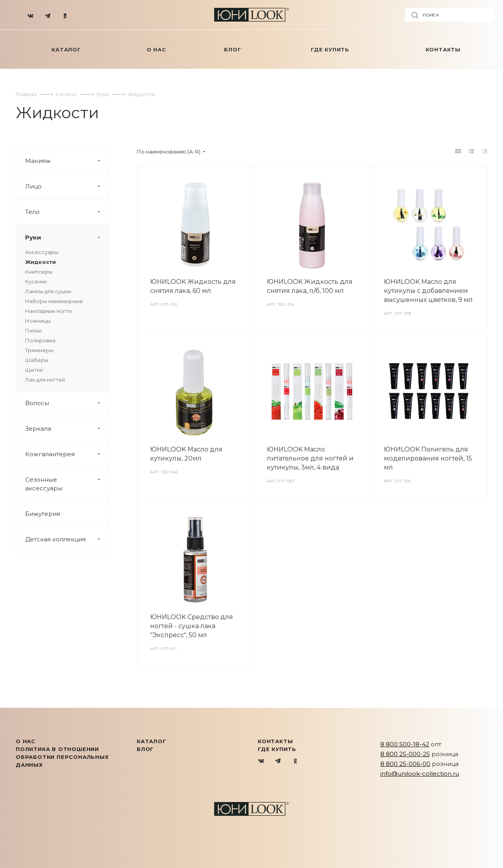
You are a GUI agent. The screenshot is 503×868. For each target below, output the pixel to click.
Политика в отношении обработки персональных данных (62, 757)
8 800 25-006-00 (405, 764)
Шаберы (37, 360)
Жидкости (40, 262)
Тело (67, 212)
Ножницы (38, 321)
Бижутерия (43, 514)
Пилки (33, 331)
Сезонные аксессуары (67, 484)
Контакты (275, 741)
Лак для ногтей (45, 380)
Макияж (67, 161)
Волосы (67, 403)
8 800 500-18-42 (405, 744)
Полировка (40, 340)
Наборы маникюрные (54, 301)
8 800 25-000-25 (405, 754)
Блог (145, 749)
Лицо (67, 186)
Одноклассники (295, 761)
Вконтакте (262, 761)
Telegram (278, 761)
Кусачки (36, 281)
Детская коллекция (67, 539)
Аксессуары (42, 252)
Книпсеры (39, 272)
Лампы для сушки (48, 291)
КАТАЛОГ (151, 741)
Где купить (277, 749)
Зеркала (67, 429)
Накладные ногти (48, 311)
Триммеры (39, 350)
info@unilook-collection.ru (420, 774)
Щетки (34, 370)
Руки (67, 238)
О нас (26, 741)
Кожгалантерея (67, 454)
